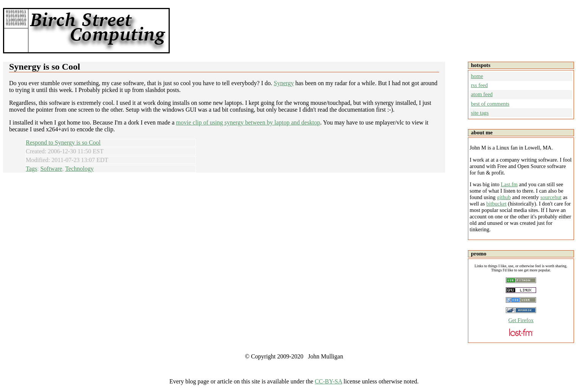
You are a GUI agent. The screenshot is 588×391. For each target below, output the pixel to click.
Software (51, 169)
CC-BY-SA (328, 381)
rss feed (479, 85)
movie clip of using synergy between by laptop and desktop (248, 122)
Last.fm (509, 184)
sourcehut (551, 197)
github (504, 197)
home (477, 76)
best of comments (490, 104)
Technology (79, 169)
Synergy (284, 83)
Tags (31, 169)
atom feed (482, 94)
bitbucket (496, 204)
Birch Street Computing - (98, 31)
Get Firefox (521, 320)
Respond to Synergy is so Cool (63, 143)
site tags (480, 113)
